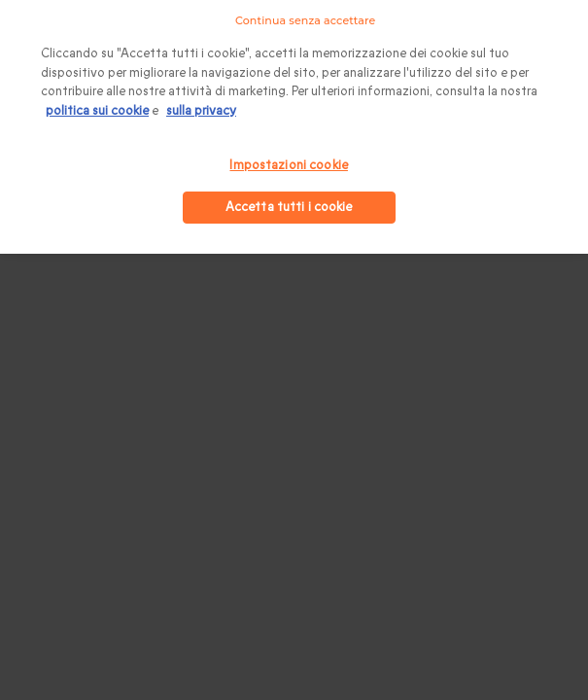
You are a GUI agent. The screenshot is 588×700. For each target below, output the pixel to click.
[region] (294, 127)
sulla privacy (201, 111)
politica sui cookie (97, 111)
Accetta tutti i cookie (289, 207)
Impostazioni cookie (288, 165)
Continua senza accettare (305, 20)
